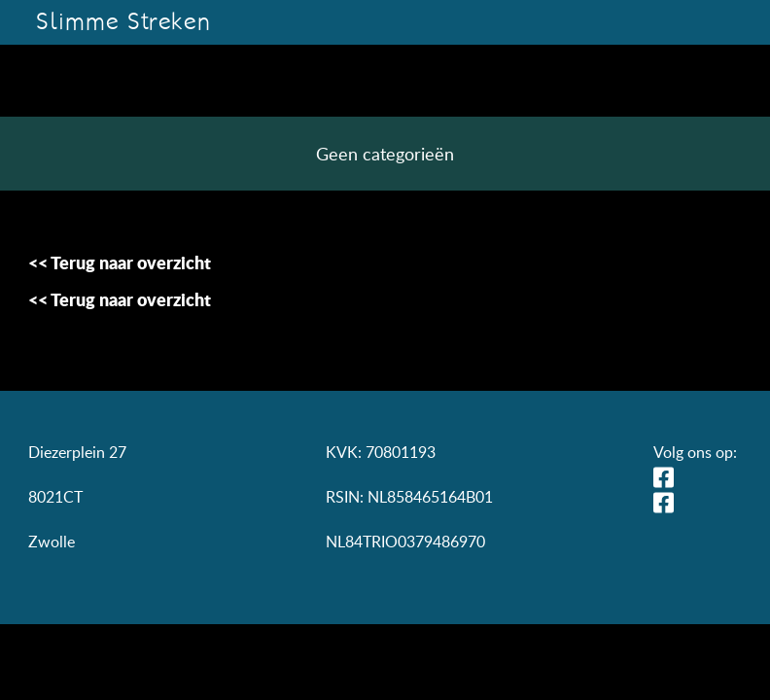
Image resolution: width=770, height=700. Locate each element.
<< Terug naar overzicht (120, 262)
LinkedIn (669, 477)
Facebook (669, 503)
